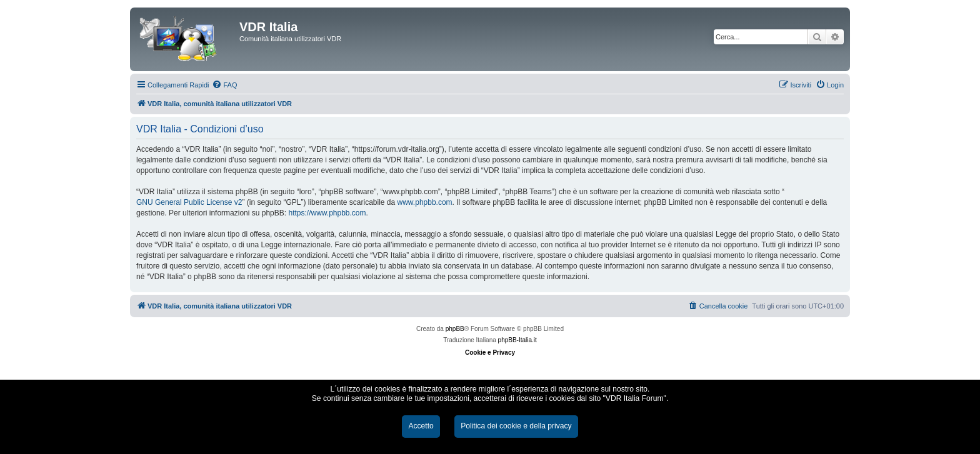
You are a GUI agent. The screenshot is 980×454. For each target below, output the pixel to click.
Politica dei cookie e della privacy (516, 426)
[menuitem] (224, 85)
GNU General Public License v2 (189, 202)
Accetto (421, 426)
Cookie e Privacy (490, 353)
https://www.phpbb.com (327, 213)
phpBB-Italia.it (517, 340)
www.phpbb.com (425, 202)
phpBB (455, 329)
